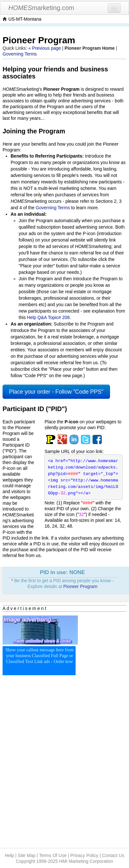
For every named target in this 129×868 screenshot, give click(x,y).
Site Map (27, 855)
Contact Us (113, 855)
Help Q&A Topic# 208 (48, 317)
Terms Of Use (53, 855)
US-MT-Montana (25, 19)
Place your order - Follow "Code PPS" (56, 392)
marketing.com (41, 8)
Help (9, 855)
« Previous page (45, 48)
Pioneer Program (80, 586)
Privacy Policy (84, 855)
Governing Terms (20, 54)
